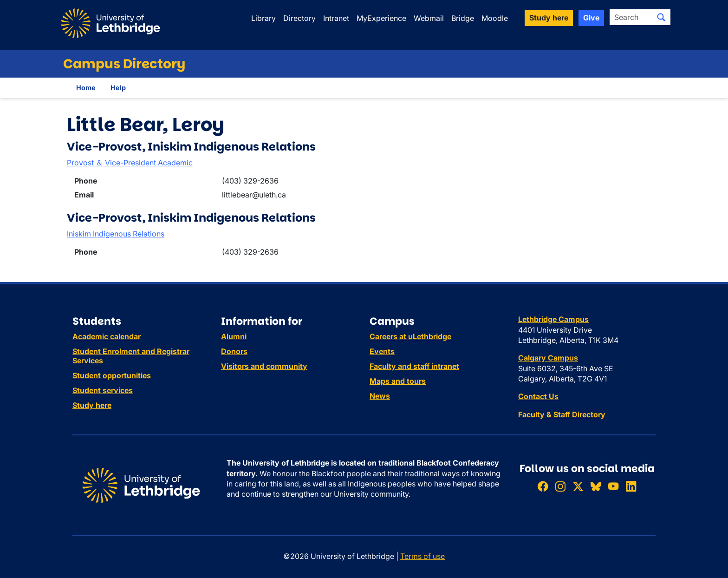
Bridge (463, 18)
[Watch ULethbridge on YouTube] (613, 486)
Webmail (429, 18)
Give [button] (591, 18)
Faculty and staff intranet (414, 366)
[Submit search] (661, 17)
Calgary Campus (548, 358)
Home (86, 88)
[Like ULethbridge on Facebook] (543, 486)
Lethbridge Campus (553, 319)
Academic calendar (107, 336)
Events (382, 351)
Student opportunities (112, 375)
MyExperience (381, 18)
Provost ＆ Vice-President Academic (130, 163)
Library (263, 18)
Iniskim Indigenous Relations (116, 234)
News (380, 396)
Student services (103, 390)
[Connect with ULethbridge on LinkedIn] (631, 486)
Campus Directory (124, 64)
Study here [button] (549, 18)
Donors (234, 351)
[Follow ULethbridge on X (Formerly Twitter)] (578, 486)
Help (118, 88)
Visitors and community (264, 366)
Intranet (336, 18)
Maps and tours (398, 381)
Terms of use (422, 556)
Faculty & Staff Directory (562, 414)
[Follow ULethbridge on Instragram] (560, 486)
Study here (92, 405)
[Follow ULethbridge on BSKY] (596, 486)
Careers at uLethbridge (410, 336)
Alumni (234, 336)
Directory (299, 18)
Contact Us (538, 396)
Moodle (495, 18)
